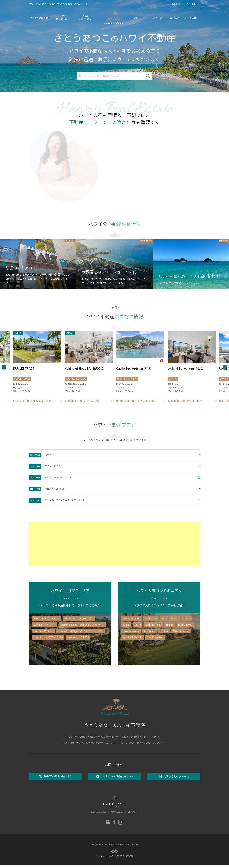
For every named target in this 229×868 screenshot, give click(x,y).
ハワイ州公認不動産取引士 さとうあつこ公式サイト (58, 4)
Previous (4, 264)
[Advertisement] (114, 544)
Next (225, 264)
